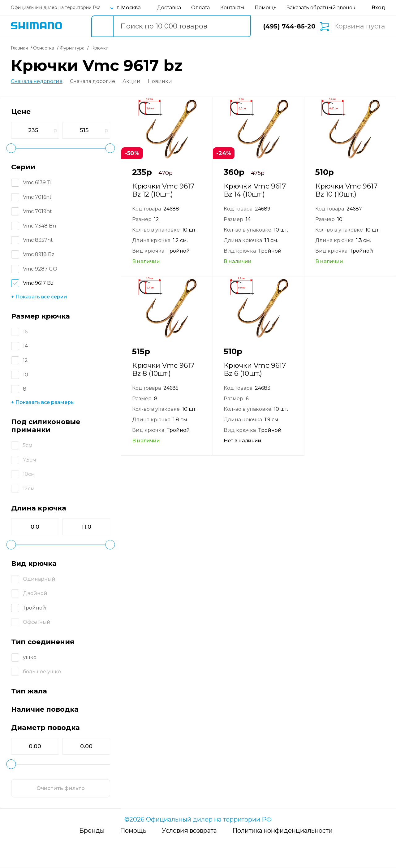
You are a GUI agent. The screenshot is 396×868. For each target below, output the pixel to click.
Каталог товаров (75, 26)
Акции (131, 81)
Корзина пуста (359, 26)
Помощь (266, 8)
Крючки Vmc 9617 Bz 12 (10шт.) (163, 190)
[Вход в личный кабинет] (378, 8)
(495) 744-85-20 (289, 26)
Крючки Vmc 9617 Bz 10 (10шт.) (346, 190)
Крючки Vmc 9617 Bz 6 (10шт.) (255, 369)
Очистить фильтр (61, 788)
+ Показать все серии (39, 297)
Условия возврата (189, 831)
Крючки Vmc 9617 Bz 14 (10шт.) (255, 190)
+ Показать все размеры (43, 402)
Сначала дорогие (93, 81)
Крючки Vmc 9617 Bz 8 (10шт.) (163, 369)
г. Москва (129, 8)
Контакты (232, 8)
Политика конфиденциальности (282, 831)
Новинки (160, 81)
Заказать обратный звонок (321, 8)
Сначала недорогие (37, 81)
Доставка (169, 8)
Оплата (200, 8)
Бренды (92, 831)
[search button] (102, 26)
